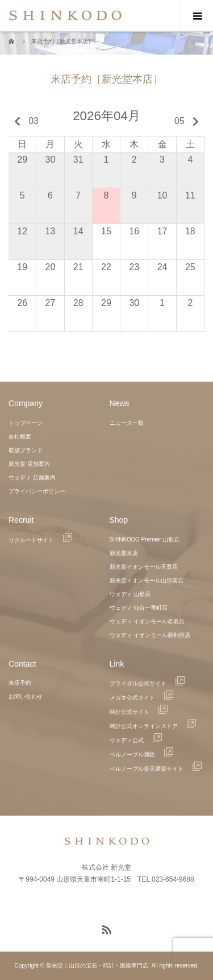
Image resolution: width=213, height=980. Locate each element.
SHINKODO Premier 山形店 (145, 539)
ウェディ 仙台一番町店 (139, 608)
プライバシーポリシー (37, 491)
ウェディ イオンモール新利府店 (150, 635)
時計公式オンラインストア (153, 726)
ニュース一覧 (127, 423)
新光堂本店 (124, 553)
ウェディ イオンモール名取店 (147, 621)
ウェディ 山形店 (130, 594)
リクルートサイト (40, 540)
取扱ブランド (26, 450)
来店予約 (20, 683)
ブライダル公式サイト (147, 683)
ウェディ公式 (136, 740)
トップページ (26, 423)
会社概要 (20, 437)
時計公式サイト (139, 712)
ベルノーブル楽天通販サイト (156, 769)
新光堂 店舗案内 (29, 464)
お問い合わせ (26, 696)
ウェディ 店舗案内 (32, 477)
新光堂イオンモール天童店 (144, 567)
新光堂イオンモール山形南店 (147, 580)
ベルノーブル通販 (141, 754)
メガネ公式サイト (141, 698)
